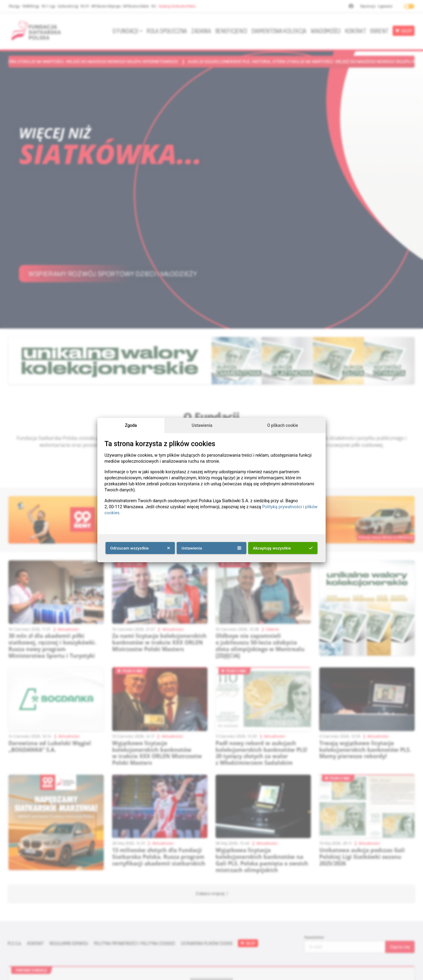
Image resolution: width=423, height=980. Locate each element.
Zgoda (131, 425)
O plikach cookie (283, 425)
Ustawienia (202, 425)
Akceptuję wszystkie (283, 548)
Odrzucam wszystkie (140, 548)
